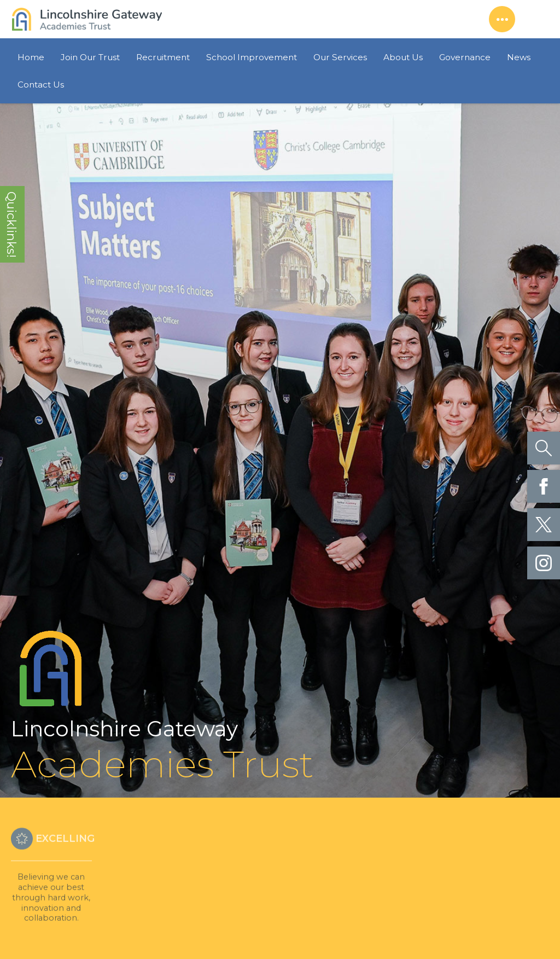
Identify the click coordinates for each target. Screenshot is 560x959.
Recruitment (163, 57)
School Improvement (252, 57)
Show (502, 19)
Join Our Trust (90, 57)
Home (31, 57)
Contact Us (41, 85)
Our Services (340, 57)
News (519, 57)
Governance (465, 57)
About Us (403, 57)
